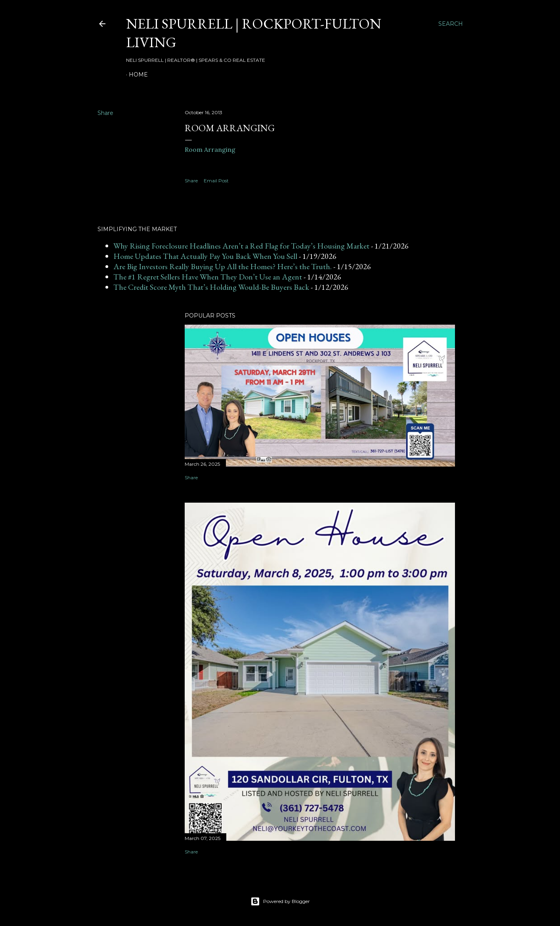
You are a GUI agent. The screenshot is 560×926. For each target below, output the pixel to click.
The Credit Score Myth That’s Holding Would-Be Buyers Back (211, 287)
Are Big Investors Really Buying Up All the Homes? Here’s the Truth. (223, 266)
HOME (138, 75)
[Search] (451, 24)
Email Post (216, 181)
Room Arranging (210, 149)
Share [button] (105, 113)
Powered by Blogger (280, 901)
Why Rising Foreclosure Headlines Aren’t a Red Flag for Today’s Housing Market (241, 246)
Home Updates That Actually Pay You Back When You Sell (205, 256)
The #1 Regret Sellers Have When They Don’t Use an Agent (208, 277)
